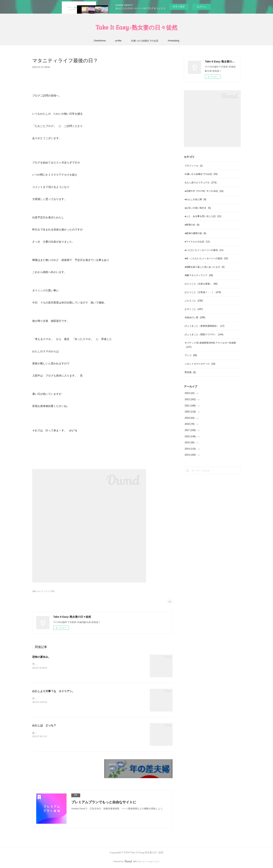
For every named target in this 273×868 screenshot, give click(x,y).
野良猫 (190, 372)
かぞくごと (194, 309)
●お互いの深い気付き (198, 208)
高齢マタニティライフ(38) (43, 591)
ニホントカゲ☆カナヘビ (200, 364)
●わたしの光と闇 (195, 199)
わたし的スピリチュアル (201, 183)
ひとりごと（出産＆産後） (201, 284)
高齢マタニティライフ (199, 275)
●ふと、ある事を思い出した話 (203, 216)
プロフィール (194, 166)
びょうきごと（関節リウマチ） (204, 334)
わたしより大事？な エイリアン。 (53, 691)
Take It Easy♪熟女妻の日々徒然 (136, 28)
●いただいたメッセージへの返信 (204, 250)
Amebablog (174, 41)
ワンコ (191, 355)
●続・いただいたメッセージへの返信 (206, 258)
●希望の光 (192, 225)
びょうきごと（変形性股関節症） (204, 326)
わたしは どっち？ (44, 725)
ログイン (202, 7)
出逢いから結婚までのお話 (145, 41)
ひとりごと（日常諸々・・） (203, 292)
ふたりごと (194, 301)
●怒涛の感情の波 (195, 233)
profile (118, 41)
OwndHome (100, 41)
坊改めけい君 (195, 317)
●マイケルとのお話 (197, 242)
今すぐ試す (179, 7)
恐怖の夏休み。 (42, 657)
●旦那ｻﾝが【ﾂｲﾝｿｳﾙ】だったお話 (204, 191)
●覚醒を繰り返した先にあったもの (205, 267)
